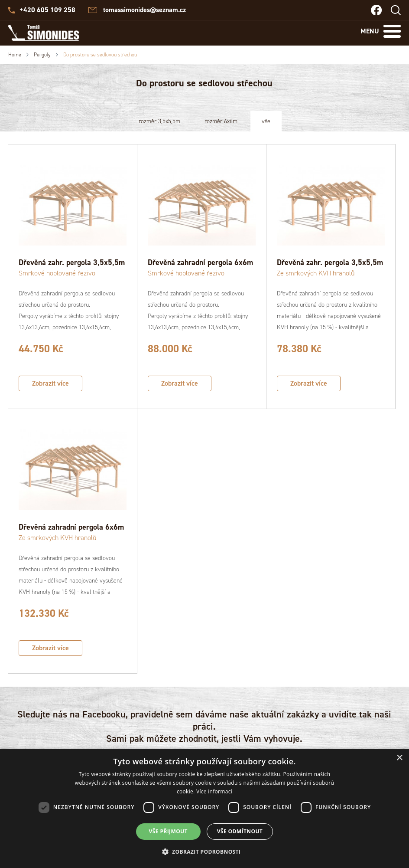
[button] (205, 852)
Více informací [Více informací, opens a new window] (214, 791)
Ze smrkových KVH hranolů (316, 273)
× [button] (399, 758)
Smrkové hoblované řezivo (57, 273)
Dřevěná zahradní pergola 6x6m (200, 262)
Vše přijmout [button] (168, 831)
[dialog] (204, 808)
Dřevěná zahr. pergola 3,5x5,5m (72, 262)
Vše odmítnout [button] (240, 831)
